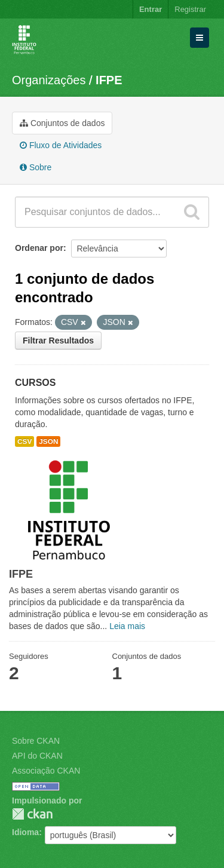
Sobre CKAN (36, 741)
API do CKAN (37, 756)
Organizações (49, 80)
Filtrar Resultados (58, 341)
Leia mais (127, 626)
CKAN (32, 814)
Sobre (36, 167)
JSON (48, 441)
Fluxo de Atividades (61, 145)
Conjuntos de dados (62, 123)
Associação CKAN (46, 771)
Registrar (190, 9)
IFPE (109, 80)
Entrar (151, 9)
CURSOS (35, 383)
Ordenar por (39, 248)
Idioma (25, 832)
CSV (24, 441)
